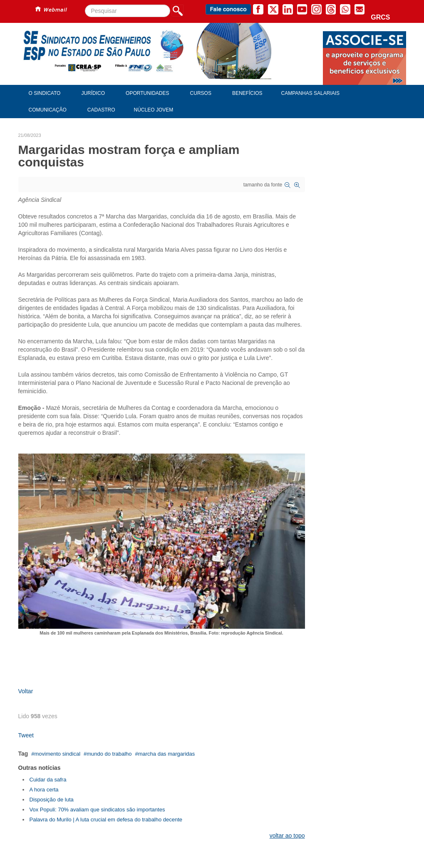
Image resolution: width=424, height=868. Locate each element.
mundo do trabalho (109, 754)
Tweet (26, 735)
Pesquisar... (85, 5)
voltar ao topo (287, 836)
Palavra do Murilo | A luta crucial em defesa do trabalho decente (106, 820)
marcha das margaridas (167, 754)
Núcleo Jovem (154, 110)
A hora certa (44, 790)
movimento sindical (57, 754)
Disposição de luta (52, 800)
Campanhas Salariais (310, 93)
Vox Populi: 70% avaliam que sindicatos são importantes (97, 810)
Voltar (26, 691)
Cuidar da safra (48, 780)
